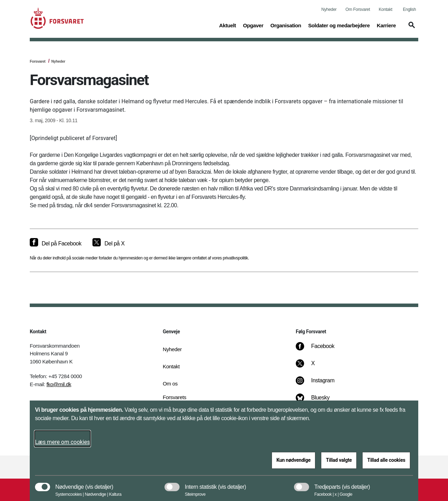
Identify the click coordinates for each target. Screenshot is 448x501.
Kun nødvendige (294, 460)
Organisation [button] (286, 25)
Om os (170, 384)
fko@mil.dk (59, 384)
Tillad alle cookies (386, 460)
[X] (313, 367)
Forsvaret (38, 61)
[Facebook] (320, 350)
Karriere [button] (386, 25)
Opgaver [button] (253, 25)
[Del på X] (108, 244)
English (409, 9)
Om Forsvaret (358, 9)
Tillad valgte (339, 460)
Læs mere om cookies (62, 442)
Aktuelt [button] (227, 25)
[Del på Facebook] (55, 244)
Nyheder (329, 9)
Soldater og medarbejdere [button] (339, 25)
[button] (411, 28)
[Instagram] (320, 384)
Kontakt (386, 9)
